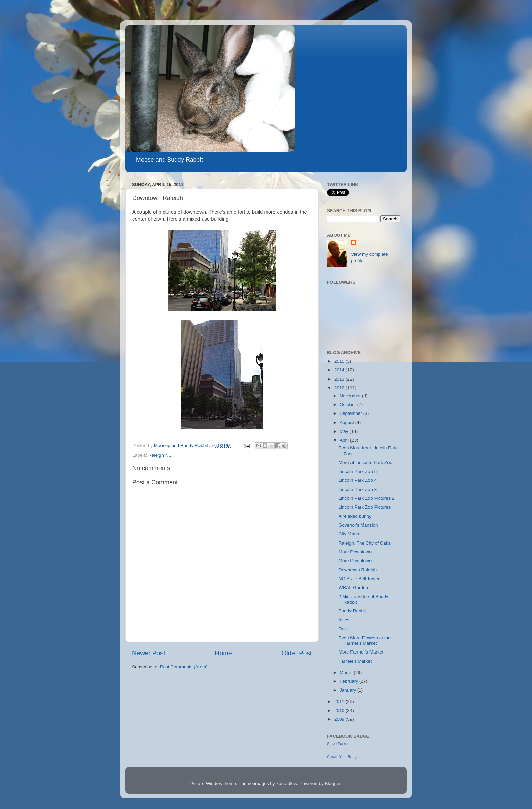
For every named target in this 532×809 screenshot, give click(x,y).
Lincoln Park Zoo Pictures (365, 507)
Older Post (297, 653)
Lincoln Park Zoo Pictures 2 (367, 498)
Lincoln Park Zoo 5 (358, 471)
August (347, 422)
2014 (340, 370)
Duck (344, 629)
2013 (340, 379)
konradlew (287, 783)
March (347, 672)
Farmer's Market (355, 661)
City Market (350, 534)
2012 (340, 388)
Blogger (333, 783)
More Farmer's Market (361, 652)
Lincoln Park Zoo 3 (358, 489)
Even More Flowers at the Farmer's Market (365, 640)
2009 (340, 719)
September (351, 413)
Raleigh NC (160, 455)
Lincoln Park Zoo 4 (358, 480)
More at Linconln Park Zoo (365, 463)
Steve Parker (338, 744)
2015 (340, 361)
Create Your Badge (343, 757)
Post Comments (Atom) (184, 667)
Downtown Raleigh (358, 570)
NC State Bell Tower (359, 579)
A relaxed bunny (355, 516)
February (349, 681)
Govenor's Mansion (358, 525)
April (345, 440)
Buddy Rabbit (352, 611)
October (348, 405)
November (351, 396)
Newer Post (149, 653)
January (348, 690)
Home (223, 653)
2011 (340, 702)
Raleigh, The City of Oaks (365, 543)
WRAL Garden (353, 587)
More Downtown (355, 552)
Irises (344, 620)
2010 (340, 710)
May (345, 431)
